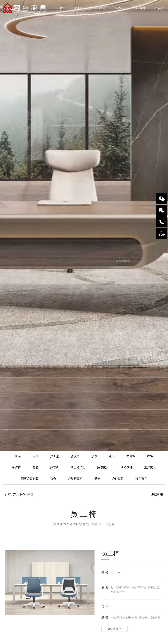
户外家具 (118, 479)
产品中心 (100, 8)
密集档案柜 (75, 479)
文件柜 (131, 456)
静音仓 (55, 468)
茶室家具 (141, 479)
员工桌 (55, 456)
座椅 (36, 456)
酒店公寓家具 (30, 479)
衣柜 (150, 456)
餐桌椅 (16, 468)
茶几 (112, 456)
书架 (97, 479)
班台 (18, 456)
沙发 (94, 456)
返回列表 (157, 495)
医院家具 (103, 468)
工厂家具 (150, 468)
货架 (36, 468)
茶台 (53, 479)
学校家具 (126, 468)
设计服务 (140, 8)
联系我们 (160, 8)
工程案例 (120, 8)
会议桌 (75, 456)
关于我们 (80, 8)
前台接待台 (78, 468)
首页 (63, 8)
